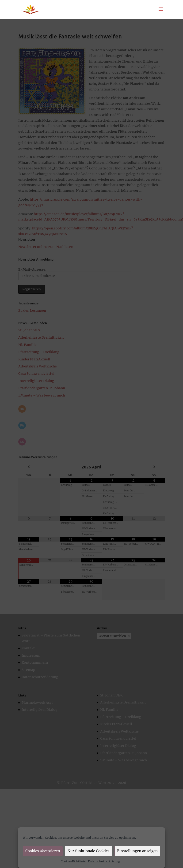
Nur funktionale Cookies (89, 851)
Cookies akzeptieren (43, 851)
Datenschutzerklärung (104, 861)
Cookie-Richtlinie (73, 861)
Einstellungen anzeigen (137, 851)
